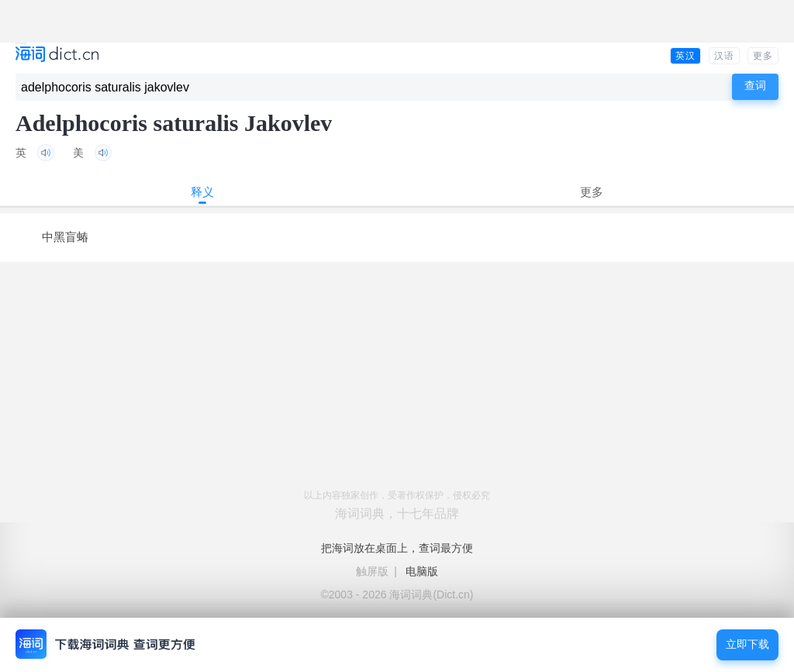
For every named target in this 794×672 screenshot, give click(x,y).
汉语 (724, 56)
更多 (763, 56)
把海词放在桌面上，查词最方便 (397, 548)
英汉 (685, 56)
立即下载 (747, 644)
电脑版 (422, 571)
